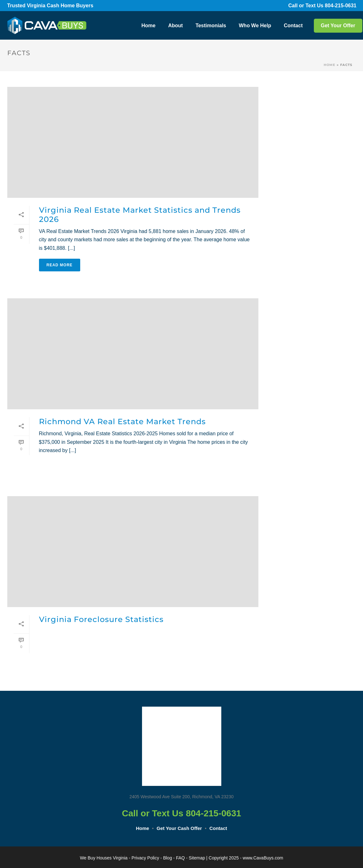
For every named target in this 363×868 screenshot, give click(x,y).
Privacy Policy (145, 858)
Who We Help (255, 26)
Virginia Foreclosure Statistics (101, 619)
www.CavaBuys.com (263, 858)
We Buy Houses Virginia (104, 858)
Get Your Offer (338, 26)
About (175, 26)
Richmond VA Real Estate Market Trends (122, 421)
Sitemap (197, 858)
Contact (293, 26)
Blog (167, 858)
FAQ (180, 858)
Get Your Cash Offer (179, 828)
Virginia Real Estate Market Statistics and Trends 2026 (140, 215)
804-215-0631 (340, 6)
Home (148, 26)
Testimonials (211, 26)
